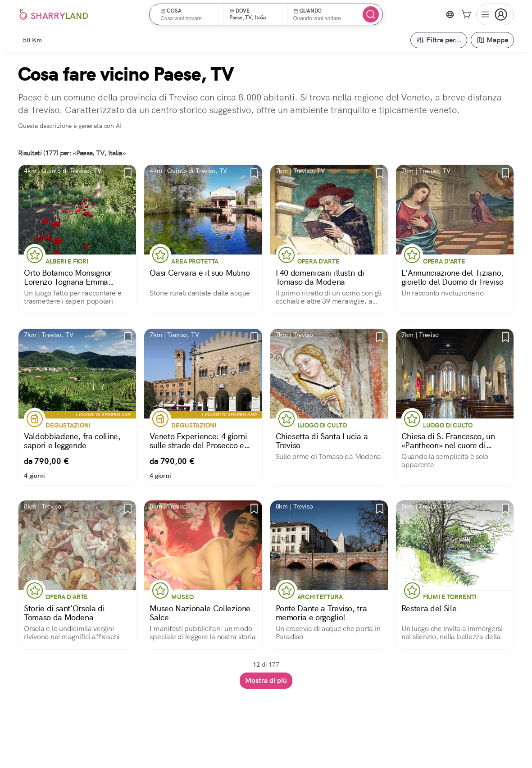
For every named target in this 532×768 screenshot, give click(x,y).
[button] (189, 14)
